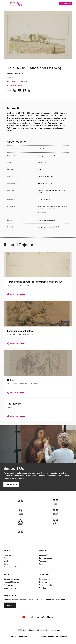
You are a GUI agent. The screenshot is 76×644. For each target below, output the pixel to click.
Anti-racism (8, 585)
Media (6, 561)
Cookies (43, 637)
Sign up (10, 605)
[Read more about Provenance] (53, 210)
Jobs (6, 558)
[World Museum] (55, 502)
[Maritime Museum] (55, 512)
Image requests (10, 588)
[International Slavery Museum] (21, 512)
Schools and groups (11, 579)
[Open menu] (5, 4)
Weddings (43, 588)
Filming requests (45, 585)
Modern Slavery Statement (28, 637)
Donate (42, 564)
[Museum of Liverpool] (21, 502)
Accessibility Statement (57, 637)
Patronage (43, 561)
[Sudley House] (55, 522)
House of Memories (11, 582)
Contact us (8, 564)
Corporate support (46, 558)
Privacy (13, 637)
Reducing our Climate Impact (15, 567)
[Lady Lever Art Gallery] (21, 533)
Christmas (43, 582)
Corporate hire (44, 579)
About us (7, 555)
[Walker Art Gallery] (21, 522)
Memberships (44, 555)
